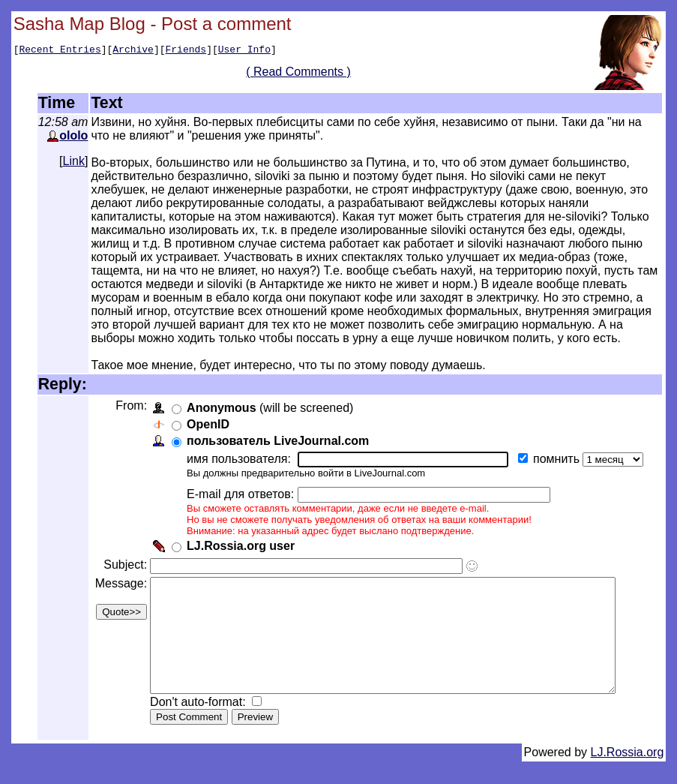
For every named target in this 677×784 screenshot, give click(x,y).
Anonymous (220, 408)
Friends (186, 51)
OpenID (207, 424)
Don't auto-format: (198, 724)
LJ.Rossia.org (628, 775)
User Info (244, 51)
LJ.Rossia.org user (239, 546)
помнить (556, 459)
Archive (133, 51)
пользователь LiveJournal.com (276, 441)
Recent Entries (60, 51)
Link (74, 161)
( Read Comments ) (304, 74)
